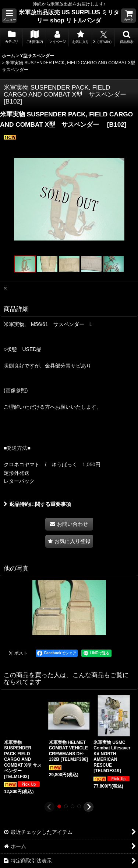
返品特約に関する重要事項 (37, 504)
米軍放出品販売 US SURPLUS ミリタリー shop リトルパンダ (69, 16)
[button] (9, 16)
